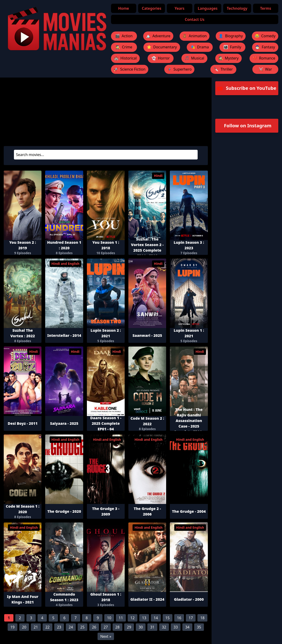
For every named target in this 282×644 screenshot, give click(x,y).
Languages (208, 8)
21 (36, 627)
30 (141, 627)
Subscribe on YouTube (247, 88)
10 (109, 618)
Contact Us (195, 19)
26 (94, 627)
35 (199, 627)
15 (168, 618)
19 (13, 627)
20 (24, 627)
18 (202, 618)
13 (144, 618)
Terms (266, 8)
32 (164, 627)
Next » (106, 637)
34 (187, 627)
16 (179, 618)
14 (156, 618)
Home (124, 8)
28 (117, 627)
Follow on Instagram (248, 126)
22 (48, 627)
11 (121, 618)
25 (82, 627)
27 (106, 627)
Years (180, 8)
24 (71, 627)
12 (133, 618)
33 (176, 627)
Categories (152, 8)
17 (191, 618)
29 (129, 627)
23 (59, 627)
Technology (237, 8)
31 (152, 627)
